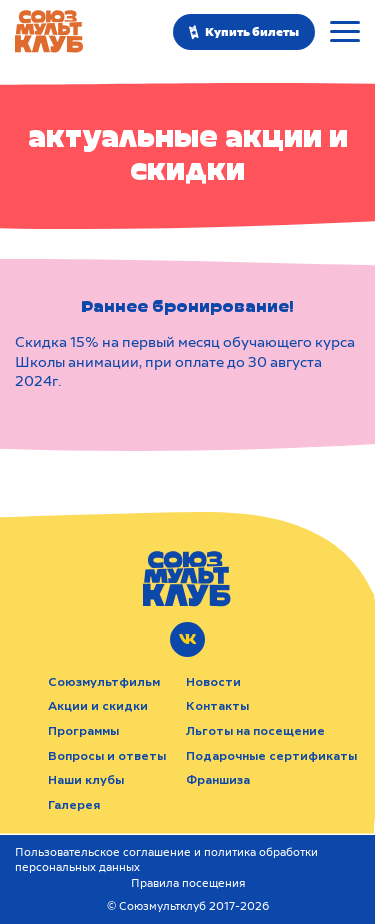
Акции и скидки (98, 706)
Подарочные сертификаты (271, 756)
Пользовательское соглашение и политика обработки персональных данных (166, 860)
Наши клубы (86, 780)
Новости (213, 682)
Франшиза (218, 780)
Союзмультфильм (104, 682)
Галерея (74, 805)
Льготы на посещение (255, 731)
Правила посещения (188, 883)
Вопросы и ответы (107, 756)
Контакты (217, 706)
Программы (83, 731)
